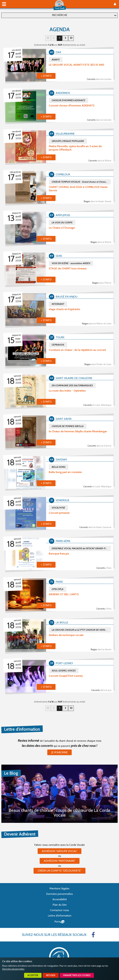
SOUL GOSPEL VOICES (64, 671)
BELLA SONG (59, 467)
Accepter (33, 975)
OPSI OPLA (58, 589)
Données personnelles (13, 969)
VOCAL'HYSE (58, 508)
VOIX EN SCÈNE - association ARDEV (71, 263)
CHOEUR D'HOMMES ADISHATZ (68, 100)
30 (71, 38)
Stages (97, 201)
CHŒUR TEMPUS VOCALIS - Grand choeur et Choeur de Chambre (81, 182)
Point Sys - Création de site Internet (60, 922)
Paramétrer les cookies (77, 975)
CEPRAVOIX (58, 345)
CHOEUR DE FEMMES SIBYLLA (68, 426)
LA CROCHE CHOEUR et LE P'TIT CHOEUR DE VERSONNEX (81, 630)
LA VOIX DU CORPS (62, 223)
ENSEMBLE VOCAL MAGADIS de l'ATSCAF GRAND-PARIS (81, 548)
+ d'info (46, 76)
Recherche (60, 15)
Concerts (99, 79)
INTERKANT (58, 304)
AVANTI (56, 60)
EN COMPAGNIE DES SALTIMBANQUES (72, 385)
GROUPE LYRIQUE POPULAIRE (68, 141)
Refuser (51, 975)
